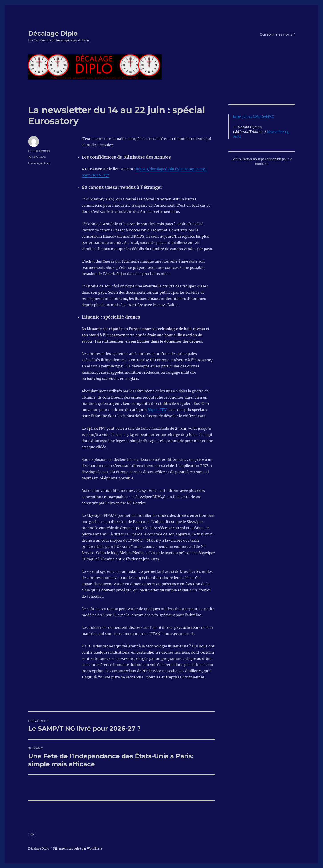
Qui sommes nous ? (277, 34)
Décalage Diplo (53, 33)
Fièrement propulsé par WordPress (78, 849)
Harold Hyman (39, 151)
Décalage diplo (39, 163)
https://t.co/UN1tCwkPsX (253, 117)
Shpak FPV (157, 410)
